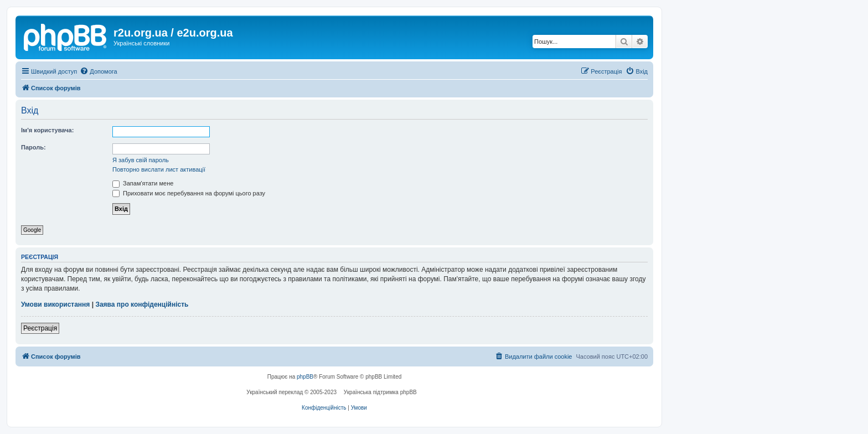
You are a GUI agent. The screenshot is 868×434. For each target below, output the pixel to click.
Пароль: (33, 147)
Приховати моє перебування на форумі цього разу (189, 193)
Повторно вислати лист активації (159, 169)
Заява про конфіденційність (142, 304)
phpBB (305, 377)
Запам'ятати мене (143, 183)
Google (32, 230)
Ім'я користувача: (47, 130)
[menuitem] (98, 71)
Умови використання (55, 304)
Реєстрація (40, 328)
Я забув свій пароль (141, 160)
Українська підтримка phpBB (380, 392)
